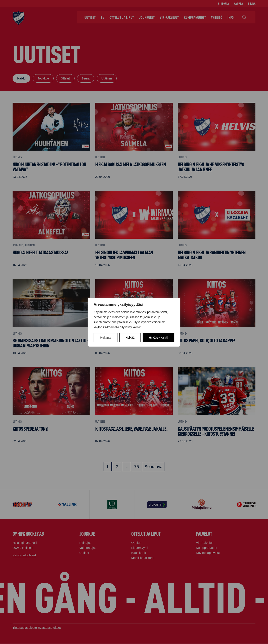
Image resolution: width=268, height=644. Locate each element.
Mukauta (106, 338)
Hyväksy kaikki (158, 338)
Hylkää (130, 338)
